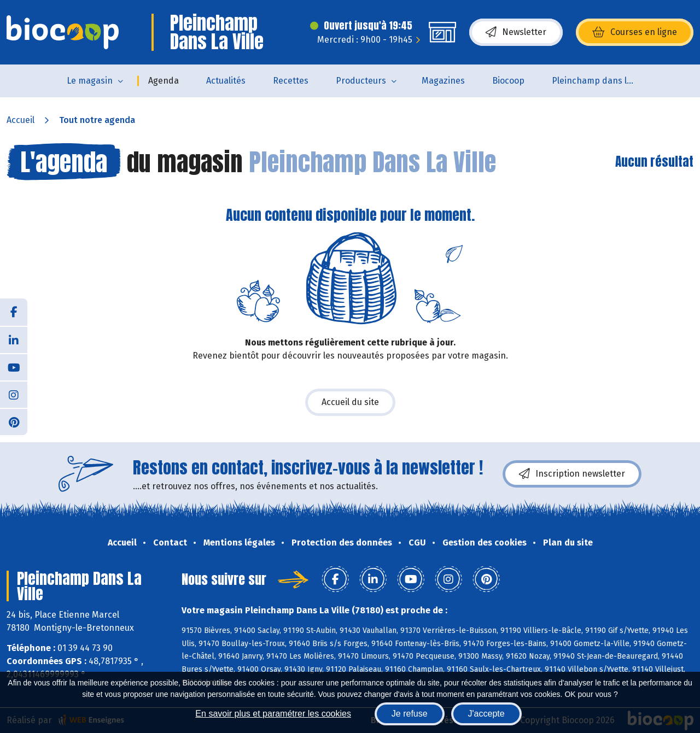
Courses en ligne (635, 32)
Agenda (164, 81)
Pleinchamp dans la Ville (600, 81)
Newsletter (516, 32)
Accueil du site (350, 402)
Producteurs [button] (361, 81)
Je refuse (410, 714)
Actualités (226, 81)
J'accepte (486, 714)
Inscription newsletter (572, 474)
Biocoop (508, 81)
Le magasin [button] (90, 81)
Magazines (443, 81)
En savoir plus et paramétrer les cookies (273, 714)
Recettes (291, 81)
